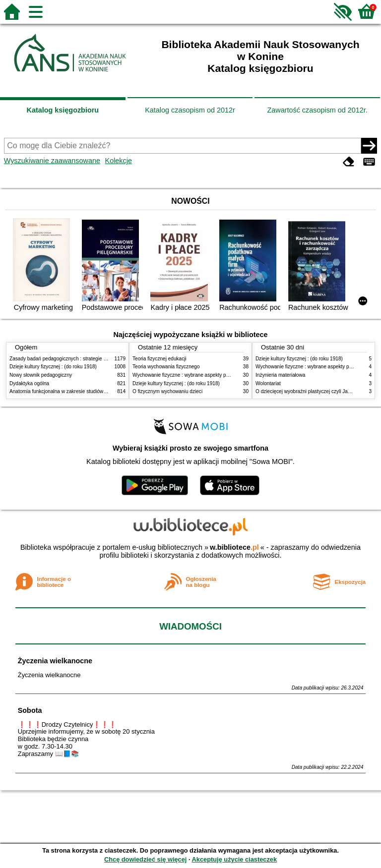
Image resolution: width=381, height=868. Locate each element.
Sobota (30, 710)
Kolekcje (119, 161)
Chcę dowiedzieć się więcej (145, 859)
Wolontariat (268, 383)
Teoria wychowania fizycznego (166, 367)
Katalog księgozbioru (63, 110)
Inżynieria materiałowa (280, 375)
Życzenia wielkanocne (55, 661)
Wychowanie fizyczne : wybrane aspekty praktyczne (190, 375)
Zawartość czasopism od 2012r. (317, 110)
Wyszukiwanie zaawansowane (52, 161)
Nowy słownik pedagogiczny (41, 375)
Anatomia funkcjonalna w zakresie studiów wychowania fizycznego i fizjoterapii (96, 391)
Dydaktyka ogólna (29, 383)
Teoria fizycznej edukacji (159, 359)
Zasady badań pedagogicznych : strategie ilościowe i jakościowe (81, 359)
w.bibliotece (234, 547)
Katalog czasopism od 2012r (190, 110)
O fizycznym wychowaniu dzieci (167, 391)
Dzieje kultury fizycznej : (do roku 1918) (53, 367)
